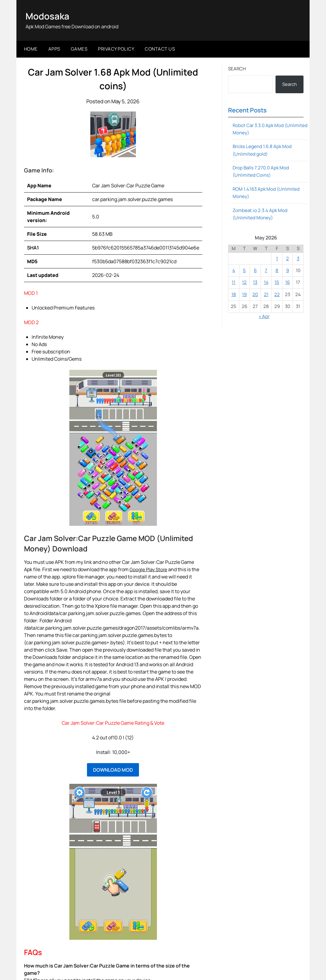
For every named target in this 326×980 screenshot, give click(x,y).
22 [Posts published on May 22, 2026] (277, 294)
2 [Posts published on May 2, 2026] (288, 258)
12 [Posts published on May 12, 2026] (244, 282)
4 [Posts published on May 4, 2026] (234, 270)
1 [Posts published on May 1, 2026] (277, 258)
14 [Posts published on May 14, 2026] (266, 282)
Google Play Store (149, 569)
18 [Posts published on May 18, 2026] (234, 294)
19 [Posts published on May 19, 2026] (244, 294)
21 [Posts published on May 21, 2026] (266, 294)
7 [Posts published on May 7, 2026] (266, 270)
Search (237, 68)
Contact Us (160, 49)
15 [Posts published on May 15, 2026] (277, 282)
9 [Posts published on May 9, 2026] (288, 270)
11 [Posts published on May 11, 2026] (234, 282)
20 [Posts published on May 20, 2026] (255, 294)
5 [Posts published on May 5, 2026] (244, 270)
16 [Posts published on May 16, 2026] (288, 282)
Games (79, 49)
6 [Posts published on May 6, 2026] (255, 270)
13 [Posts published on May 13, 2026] (255, 282)
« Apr (264, 316)
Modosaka (48, 16)
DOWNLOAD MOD (113, 769)
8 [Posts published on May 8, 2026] (277, 270)
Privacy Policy (116, 49)
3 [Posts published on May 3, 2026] (298, 258)
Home (31, 49)
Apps (54, 49)
